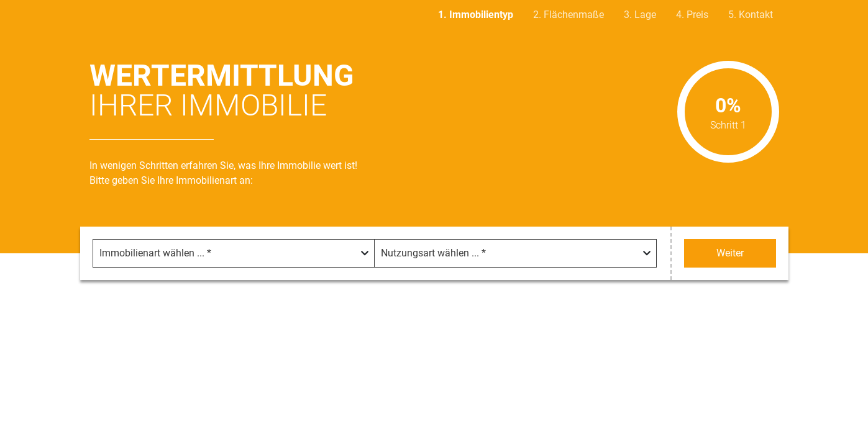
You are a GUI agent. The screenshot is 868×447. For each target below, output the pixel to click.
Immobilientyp (481, 15)
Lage (645, 15)
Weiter (730, 253)
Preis (697, 15)
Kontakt (756, 15)
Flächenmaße (574, 15)
